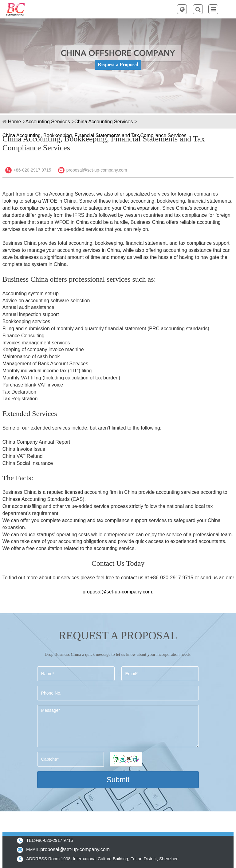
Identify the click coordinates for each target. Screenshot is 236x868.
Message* (118, 726)
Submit (118, 780)
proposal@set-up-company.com (97, 170)
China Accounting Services (104, 122)
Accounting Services (48, 122)
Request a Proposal (118, 64)
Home (15, 122)
